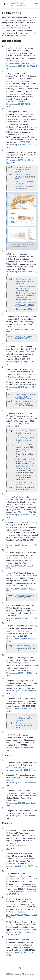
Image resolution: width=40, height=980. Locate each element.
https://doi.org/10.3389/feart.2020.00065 (22, 329)
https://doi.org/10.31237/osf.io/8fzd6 (21, 803)
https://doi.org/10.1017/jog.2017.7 (20, 566)
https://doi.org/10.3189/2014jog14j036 (21, 691)
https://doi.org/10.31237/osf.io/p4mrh (21, 783)
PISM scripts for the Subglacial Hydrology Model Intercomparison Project (26, 397)
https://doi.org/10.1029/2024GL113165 (21, 104)
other (20, 489)
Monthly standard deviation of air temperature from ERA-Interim (25, 725)
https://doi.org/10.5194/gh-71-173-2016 (22, 618)
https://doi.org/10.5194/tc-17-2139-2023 (22, 866)
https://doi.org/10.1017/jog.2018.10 (20, 953)
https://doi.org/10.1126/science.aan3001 (22, 545)
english (33, 487)
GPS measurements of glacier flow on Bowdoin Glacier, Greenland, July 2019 (25, 288)
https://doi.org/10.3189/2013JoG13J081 (22, 709)
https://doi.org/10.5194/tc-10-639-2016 (21, 639)
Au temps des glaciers (23, 482)
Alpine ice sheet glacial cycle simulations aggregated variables (25, 433)
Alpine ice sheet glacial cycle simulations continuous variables (25, 440)
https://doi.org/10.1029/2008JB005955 (21, 748)
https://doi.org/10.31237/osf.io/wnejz (21, 816)
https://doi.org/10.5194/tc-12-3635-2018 (22, 914)
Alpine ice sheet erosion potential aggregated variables (23, 169)
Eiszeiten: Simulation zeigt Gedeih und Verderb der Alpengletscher (24, 468)
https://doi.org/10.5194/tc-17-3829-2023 (22, 145)
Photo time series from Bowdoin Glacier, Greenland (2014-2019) (25, 281)
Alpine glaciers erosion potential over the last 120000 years (25, 177)
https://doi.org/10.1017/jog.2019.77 (20, 362)
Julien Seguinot (17, 3)
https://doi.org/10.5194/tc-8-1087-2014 (21, 673)
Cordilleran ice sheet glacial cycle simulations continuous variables (25, 648)
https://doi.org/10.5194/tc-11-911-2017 (21, 588)
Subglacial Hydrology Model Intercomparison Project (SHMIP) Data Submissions (25, 404)
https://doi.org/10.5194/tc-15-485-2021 (21, 272)
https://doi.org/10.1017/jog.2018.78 (20, 387)
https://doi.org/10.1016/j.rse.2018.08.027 (22, 515)
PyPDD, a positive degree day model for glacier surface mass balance (25, 718)
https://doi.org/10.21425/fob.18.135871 (22, 66)
